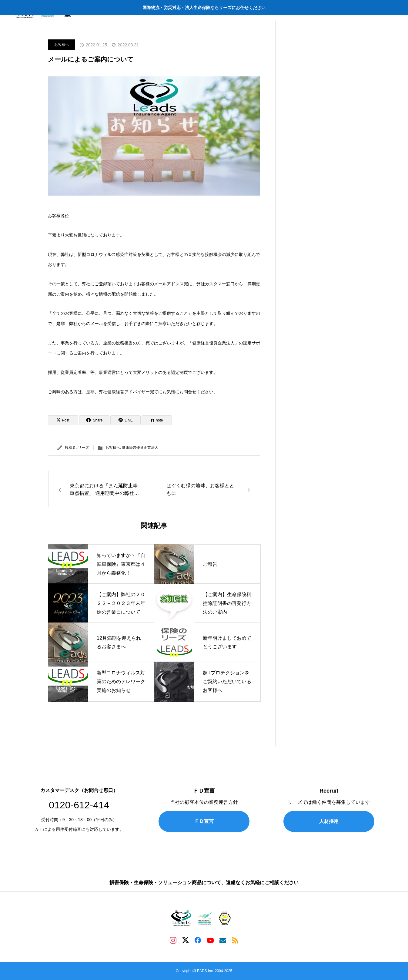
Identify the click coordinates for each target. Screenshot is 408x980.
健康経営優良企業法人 (140, 448)
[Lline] (125, 420)
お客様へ (62, 45)
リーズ (83, 448)
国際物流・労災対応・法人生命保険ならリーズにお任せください (204, 8)
